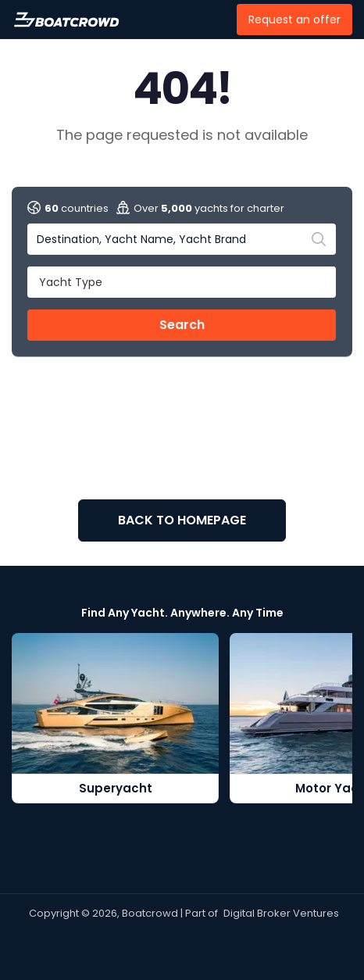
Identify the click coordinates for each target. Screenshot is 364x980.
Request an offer (294, 20)
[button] (182, 281)
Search (182, 325)
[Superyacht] (115, 719)
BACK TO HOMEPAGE (182, 520)
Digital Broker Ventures (281, 913)
